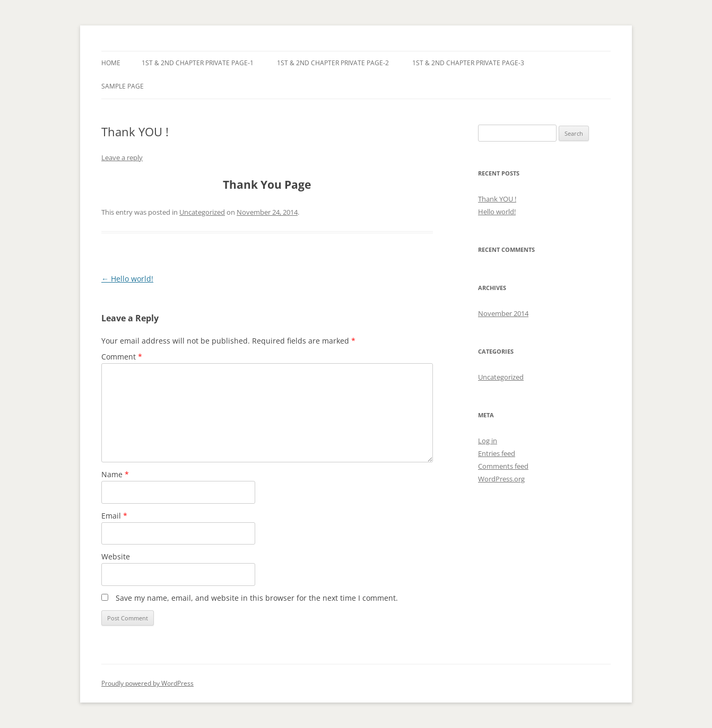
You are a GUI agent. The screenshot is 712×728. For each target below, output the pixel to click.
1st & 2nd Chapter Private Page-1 (198, 63)
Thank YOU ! (497, 199)
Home (111, 63)
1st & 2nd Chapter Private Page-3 (468, 63)
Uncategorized (202, 212)
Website (116, 556)
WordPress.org (501, 479)
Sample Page (123, 86)
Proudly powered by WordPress (147, 683)
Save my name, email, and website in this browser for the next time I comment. (257, 598)
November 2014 (503, 313)
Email (114, 516)
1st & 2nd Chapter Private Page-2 (333, 63)
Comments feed (503, 466)
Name (115, 474)
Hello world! (127, 279)
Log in (488, 441)
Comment (122, 357)
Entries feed (497, 453)
